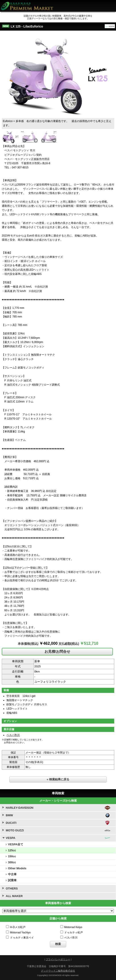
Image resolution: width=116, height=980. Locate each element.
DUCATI (11, 823)
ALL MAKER (14, 896)
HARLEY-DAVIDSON (20, 808)
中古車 (12, 874)
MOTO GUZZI (15, 830)
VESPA (11, 838)
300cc (12, 862)
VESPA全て (16, 844)
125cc (12, 850)
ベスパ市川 (13, 735)
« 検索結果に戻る (58, 779)
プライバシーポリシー (58, 959)
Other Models (17, 868)
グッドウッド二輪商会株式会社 (58, 971)
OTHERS (12, 888)
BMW (9, 815)
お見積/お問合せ (57, 652)
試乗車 (12, 880)
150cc (12, 856)
